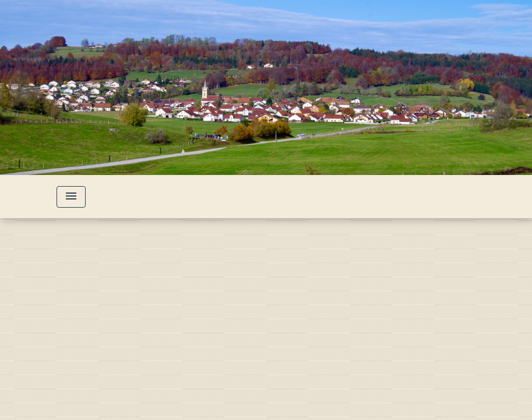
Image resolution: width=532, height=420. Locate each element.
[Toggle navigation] (71, 197)
